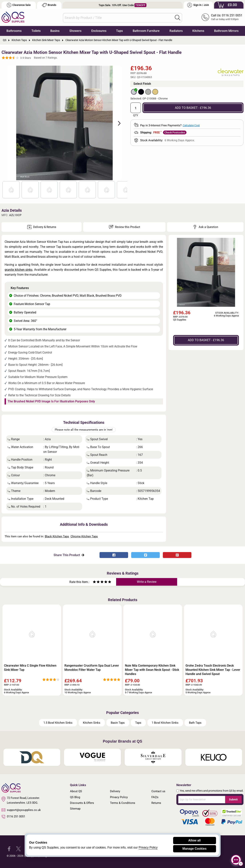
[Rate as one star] (94, 582)
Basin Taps (118, 723)
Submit (233, 799)
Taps (119, 31)
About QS (76, 791)
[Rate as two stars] (96, 582)
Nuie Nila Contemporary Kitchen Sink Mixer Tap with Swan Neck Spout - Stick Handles (152, 670)
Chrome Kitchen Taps (84, 536)
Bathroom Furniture (146, 31)
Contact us (158, 791)
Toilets (36, 31)
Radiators (176, 31)
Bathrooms (14, 31)
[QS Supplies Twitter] (18, 848)
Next (117, 123)
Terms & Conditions (123, 803)
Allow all (195, 840)
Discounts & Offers (82, 803)
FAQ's (155, 797)
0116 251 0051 (13, 817)
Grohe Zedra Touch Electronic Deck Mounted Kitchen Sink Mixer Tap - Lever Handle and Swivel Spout (213, 670)
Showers (75, 31)
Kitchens (198, 31)
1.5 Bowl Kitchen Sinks (58, 723)
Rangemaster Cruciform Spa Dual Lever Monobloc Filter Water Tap (92, 668)
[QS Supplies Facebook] (9, 848)
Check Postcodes (175, 132)
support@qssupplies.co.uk (21, 810)
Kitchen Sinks (92, 723)
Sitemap (75, 809)
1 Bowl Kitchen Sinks (165, 723)
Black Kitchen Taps (57, 536)
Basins (55, 31)
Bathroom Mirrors (226, 31)
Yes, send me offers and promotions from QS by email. (212, 791)
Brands (49, 5)
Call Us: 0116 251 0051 (227, 15)
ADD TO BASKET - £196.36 (193, 108)
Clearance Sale (19, 5)
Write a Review (147, 582)
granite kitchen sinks (18, 270)
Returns (156, 803)
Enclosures (99, 31)
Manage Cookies (194, 849)
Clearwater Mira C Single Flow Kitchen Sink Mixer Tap (30, 668)
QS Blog (75, 797)
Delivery (115, 791)
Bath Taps (195, 723)
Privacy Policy (119, 797)
